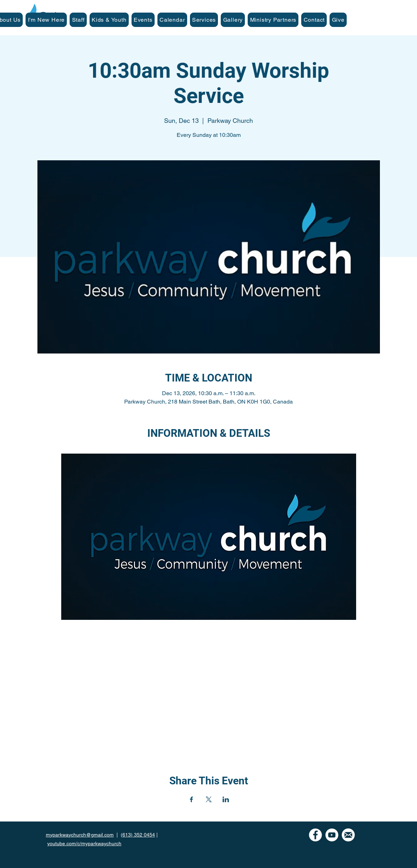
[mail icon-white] (348, 835)
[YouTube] (332, 835)
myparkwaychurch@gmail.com (80, 835)
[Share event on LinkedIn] (226, 799)
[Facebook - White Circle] (315, 835)
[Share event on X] (209, 799)
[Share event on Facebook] (192, 799)
